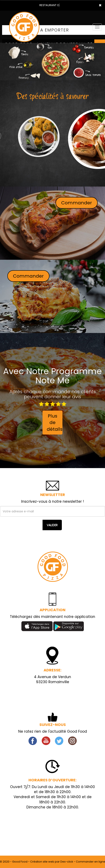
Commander (77, 203)
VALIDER (52, 525)
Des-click (67, 862)
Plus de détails (55, 423)
